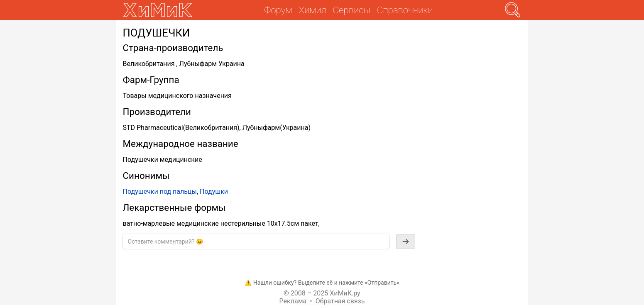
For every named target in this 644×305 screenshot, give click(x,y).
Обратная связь (340, 301)
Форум (278, 10)
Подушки (214, 192)
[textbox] (256, 242)
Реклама (293, 301)
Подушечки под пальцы (160, 192)
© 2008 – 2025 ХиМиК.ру (322, 293)
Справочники (405, 10)
